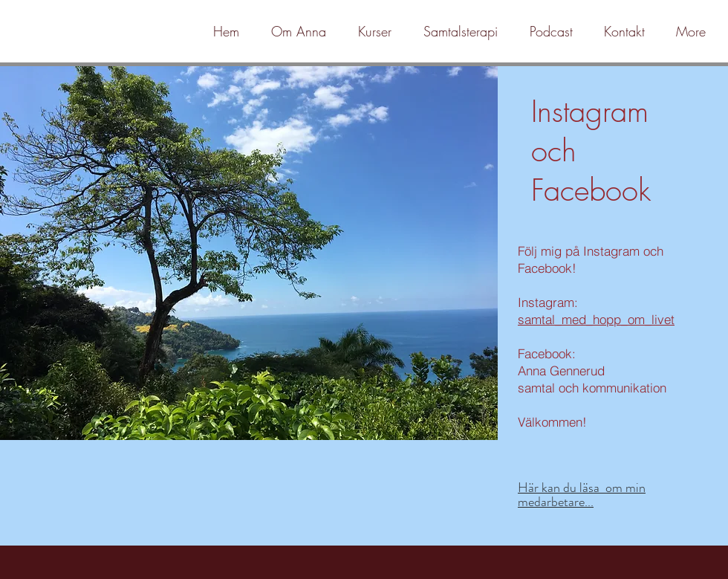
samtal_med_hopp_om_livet (596, 319)
